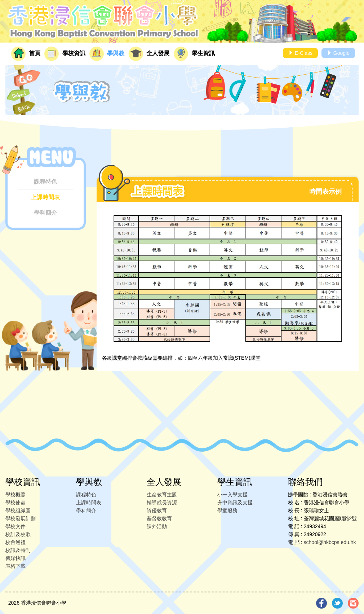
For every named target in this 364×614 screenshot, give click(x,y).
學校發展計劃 (21, 518)
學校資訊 (65, 54)
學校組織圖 (18, 510)
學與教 (107, 54)
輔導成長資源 (162, 503)
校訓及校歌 (18, 534)
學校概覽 (15, 495)
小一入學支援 (232, 495)
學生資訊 (194, 54)
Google (338, 53)
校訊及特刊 (18, 550)
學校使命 (15, 503)
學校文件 (15, 526)
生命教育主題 (162, 495)
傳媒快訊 (15, 558)
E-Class (300, 53)
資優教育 (157, 510)
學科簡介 (45, 213)
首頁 (26, 54)
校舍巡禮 (15, 542)
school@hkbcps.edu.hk (330, 542)
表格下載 (15, 566)
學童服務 (227, 510)
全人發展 (149, 54)
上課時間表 (45, 197)
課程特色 (45, 182)
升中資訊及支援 (235, 503)
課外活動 (157, 526)
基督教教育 (159, 518)
